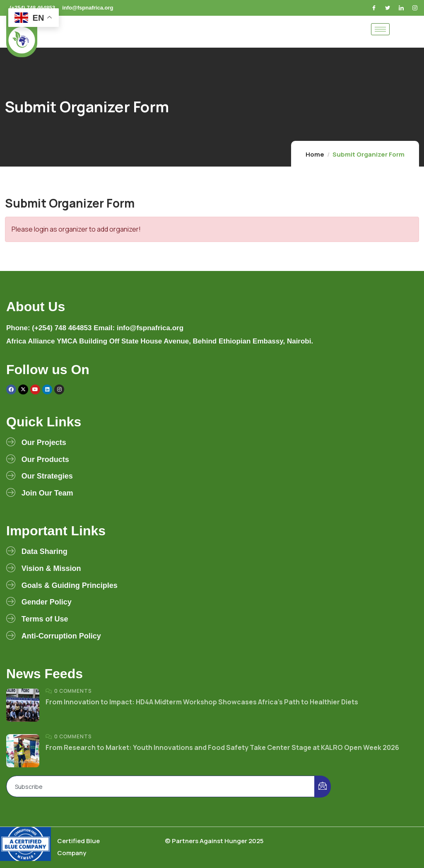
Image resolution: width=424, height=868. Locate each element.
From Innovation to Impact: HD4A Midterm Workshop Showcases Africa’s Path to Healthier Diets (202, 702)
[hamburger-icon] (380, 29)
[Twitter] (388, 8)
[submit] (323, 787)
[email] (161, 786)
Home (315, 154)
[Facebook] (375, 8)
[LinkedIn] (402, 8)
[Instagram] (416, 8)
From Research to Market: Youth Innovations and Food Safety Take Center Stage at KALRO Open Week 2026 (222, 747)
